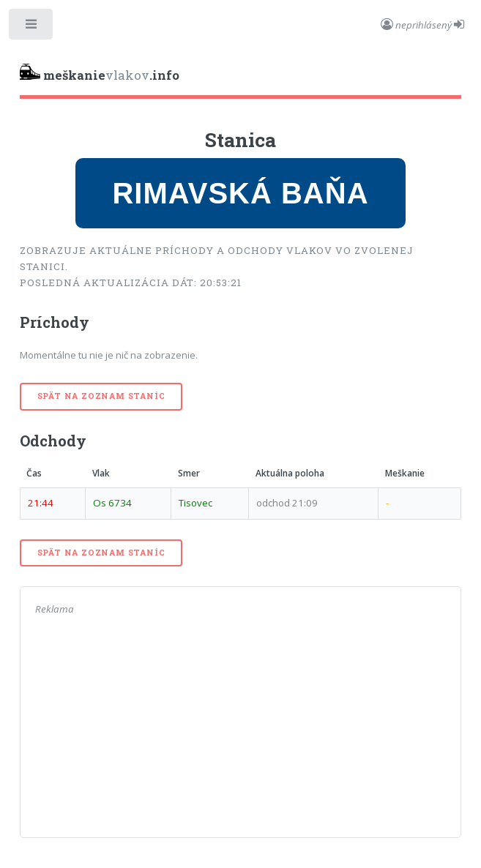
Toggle (32, 27)
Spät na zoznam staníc (101, 396)
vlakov (100, 74)
